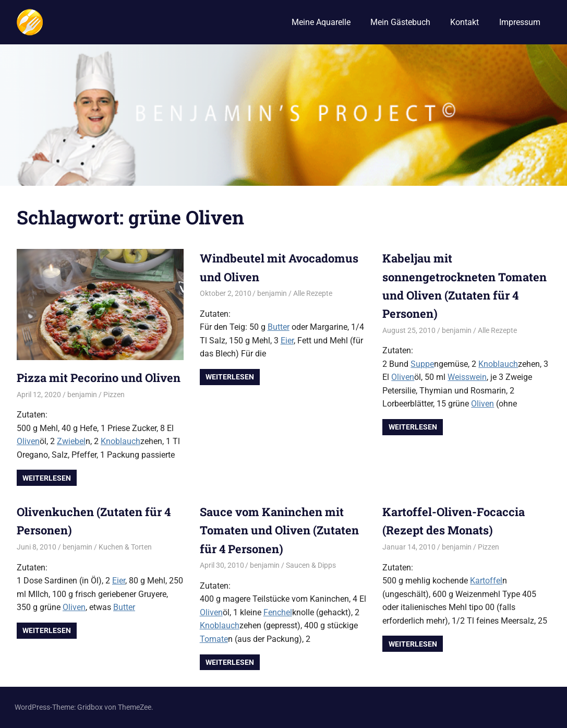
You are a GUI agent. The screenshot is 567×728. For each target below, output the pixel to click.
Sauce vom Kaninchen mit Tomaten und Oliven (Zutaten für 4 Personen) (280, 530)
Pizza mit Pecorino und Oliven (99, 378)
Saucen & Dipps (311, 565)
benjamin (82, 395)
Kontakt (465, 22)
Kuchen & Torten (125, 547)
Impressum (520, 22)
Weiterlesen (47, 478)
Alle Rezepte (313, 293)
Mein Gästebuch (400, 22)
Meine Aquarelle (321, 22)
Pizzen (114, 395)
